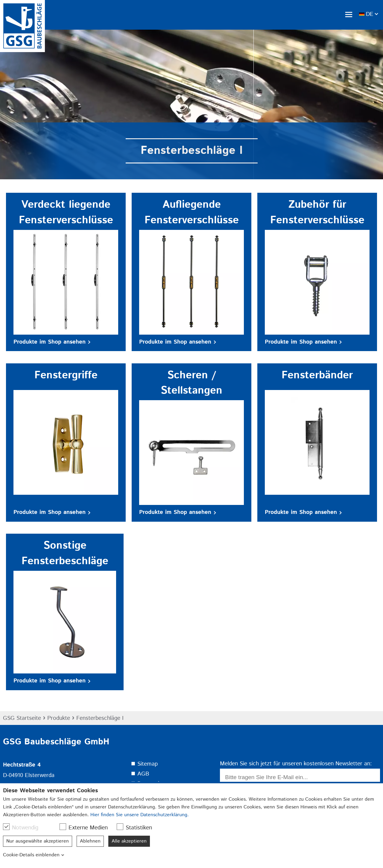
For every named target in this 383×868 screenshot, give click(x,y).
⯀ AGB (140, 774)
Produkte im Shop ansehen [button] (52, 342)
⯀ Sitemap (144, 764)
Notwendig (24, 828)
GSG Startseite (22, 718)
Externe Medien (87, 828)
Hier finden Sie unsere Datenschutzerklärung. (140, 815)
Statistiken (137, 828)
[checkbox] (6, 827)
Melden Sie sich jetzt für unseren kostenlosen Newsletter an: (296, 764)
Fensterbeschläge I (100, 718)
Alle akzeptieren (129, 841)
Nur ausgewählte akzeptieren (38, 841)
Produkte (59, 718)
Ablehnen (90, 841)
